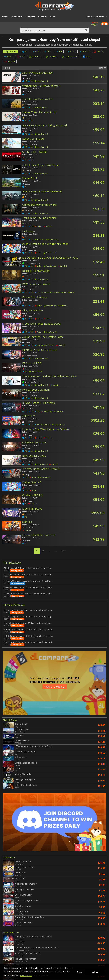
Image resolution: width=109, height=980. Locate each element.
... (56, 551)
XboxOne (34, 56)
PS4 (47, 51)
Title (7, 68)
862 (64, 551)
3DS (20, 56)
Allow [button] (95, 972)
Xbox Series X (69, 56)
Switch (98, 51)
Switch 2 (10, 61)
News (53, 17)
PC (24, 51)
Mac (86, 56)
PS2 (71, 51)
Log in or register (95, 17)
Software (30, 17)
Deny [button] (80, 972)
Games (5, 17)
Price (102, 68)
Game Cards (17, 17)
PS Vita (84, 51)
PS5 (36, 51)
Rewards (43, 17)
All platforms (10, 51)
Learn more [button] (26, 976)
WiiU (8, 56)
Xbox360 (51, 56)
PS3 (59, 51)
